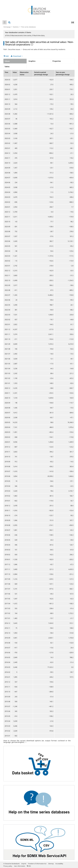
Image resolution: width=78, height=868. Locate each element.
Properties (57, 61)
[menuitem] (5, 22)
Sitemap (51, 864)
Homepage (7, 27)
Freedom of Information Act (37, 864)
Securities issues (14, 49)
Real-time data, (39, 35)
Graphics (32, 61)
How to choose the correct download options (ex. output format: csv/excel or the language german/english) (37, 741)
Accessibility (59, 864)
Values (7, 61)
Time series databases (28, 27)
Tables (7, 67)
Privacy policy (8, 866)
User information (20, 866)
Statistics (16, 27)
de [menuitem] (73, 22)
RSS (29, 866)
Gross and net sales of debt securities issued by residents (44, 49)
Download (17, 56)
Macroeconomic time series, (21, 35)
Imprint (24, 864)
